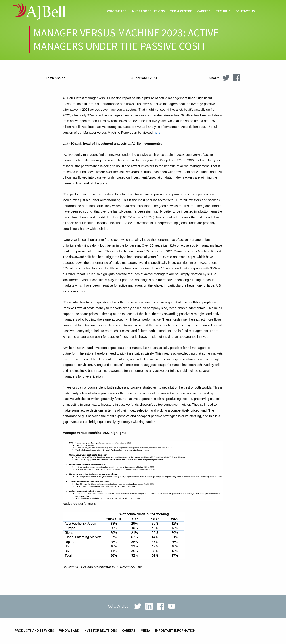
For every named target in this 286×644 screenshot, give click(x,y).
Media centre (181, 11)
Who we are (117, 11)
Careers (204, 11)
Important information (175, 631)
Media (145, 631)
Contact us (245, 11)
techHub (223, 11)
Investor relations (148, 11)
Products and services (34, 631)
